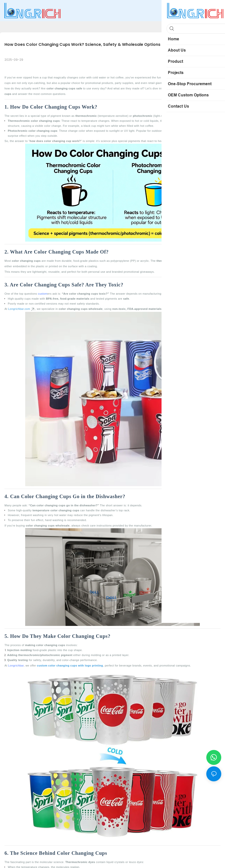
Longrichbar (16, 666)
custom (43, 294)
